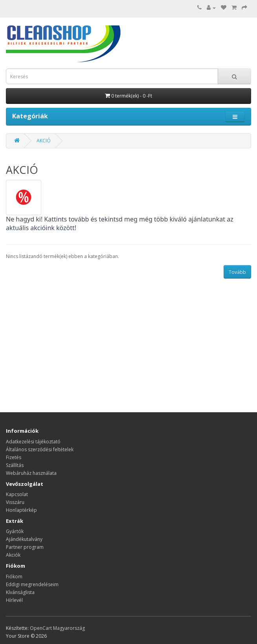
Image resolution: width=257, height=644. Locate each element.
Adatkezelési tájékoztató (33, 442)
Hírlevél (14, 600)
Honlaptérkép (21, 510)
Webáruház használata (31, 473)
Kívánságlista (20, 592)
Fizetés (14, 457)
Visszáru (15, 502)
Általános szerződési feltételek (40, 449)
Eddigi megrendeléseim (32, 584)
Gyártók (15, 531)
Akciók (13, 555)
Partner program (25, 547)
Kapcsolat (17, 494)
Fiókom (14, 577)
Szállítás (15, 465)
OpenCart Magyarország (57, 628)
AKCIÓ (44, 141)
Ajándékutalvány (24, 539)
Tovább (237, 272)
